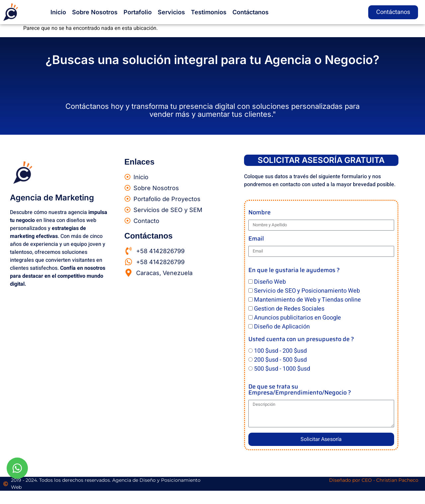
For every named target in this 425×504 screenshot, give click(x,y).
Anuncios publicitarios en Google (297, 318)
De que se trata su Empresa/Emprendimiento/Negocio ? (300, 390)
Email (256, 239)
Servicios (171, 12)
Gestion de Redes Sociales (289, 309)
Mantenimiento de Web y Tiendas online (307, 300)
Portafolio (138, 12)
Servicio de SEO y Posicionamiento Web (307, 291)
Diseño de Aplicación (282, 327)
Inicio (58, 12)
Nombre (259, 213)
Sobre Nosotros (95, 12)
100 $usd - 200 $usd (280, 351)
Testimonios (209, 12)
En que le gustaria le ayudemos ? (294, 271)
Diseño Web (270, 282)
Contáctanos (251, 12)
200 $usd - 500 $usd (280, 360)
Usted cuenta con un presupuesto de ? (301, 340)
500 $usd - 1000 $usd (282, 369)
